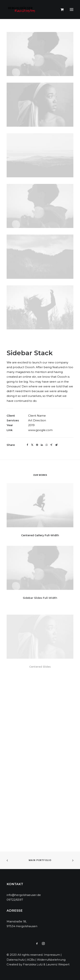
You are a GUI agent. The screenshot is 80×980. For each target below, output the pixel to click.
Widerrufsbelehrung (51, 960)
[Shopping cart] (60, 10)
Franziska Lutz (33, 964)
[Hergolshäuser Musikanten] (22, 10)
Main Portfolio (40, 860)
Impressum (52, 955)
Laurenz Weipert (58, 964)
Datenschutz (16, 960)
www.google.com (40, 430)
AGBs (31, 960)
